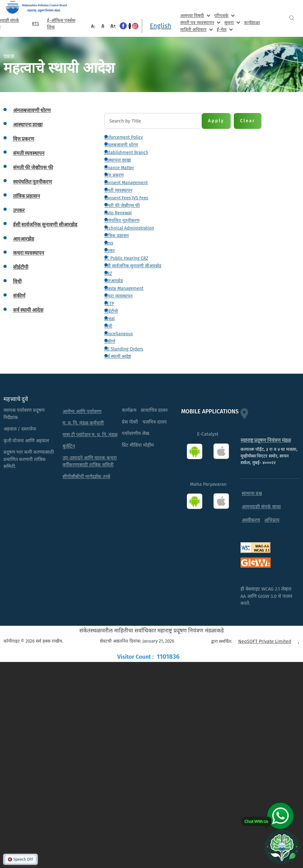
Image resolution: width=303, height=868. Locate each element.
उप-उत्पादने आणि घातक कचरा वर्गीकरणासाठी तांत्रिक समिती (90, 461)
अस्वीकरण (251, 520)
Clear (248, 121)
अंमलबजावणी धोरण (121, 145)
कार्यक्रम (129, 410)
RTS (36, 24)
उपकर (110, 251)
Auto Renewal (118, 213)
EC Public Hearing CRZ (126, 258)
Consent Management (126, 183)
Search (292, 18)
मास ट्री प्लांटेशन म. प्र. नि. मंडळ (90, 435)
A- (93, 26)
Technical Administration (129, 228)
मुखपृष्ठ (9, 56)
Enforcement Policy (124, 137)
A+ (113, 26)
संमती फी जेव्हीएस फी (122, 206)
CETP (109, 304)
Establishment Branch (126, 153)
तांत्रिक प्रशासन (117, 236)
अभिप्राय (272, 520)
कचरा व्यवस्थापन (119, 296)
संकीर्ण (110, 341)
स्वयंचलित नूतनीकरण (122, 220)
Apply (216, 121)
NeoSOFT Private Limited (265, 641)
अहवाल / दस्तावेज (20, 429)
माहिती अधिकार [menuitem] (196, 29)
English (160, 26)
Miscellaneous (119, 334)
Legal (110, 319)
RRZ (108, 274)
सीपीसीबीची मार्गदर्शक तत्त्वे (86, 477)
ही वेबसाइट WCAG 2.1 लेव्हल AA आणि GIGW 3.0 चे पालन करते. (266, 596)
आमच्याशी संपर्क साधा (261, 507)
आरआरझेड (114, 281)
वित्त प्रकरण (114, 175)
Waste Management (124, 288)
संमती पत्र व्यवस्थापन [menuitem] (200, 22)
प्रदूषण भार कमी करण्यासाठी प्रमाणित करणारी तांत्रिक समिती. (29, 459)
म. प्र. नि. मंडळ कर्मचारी (83, 423)
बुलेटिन (69, 446)
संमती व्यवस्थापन (118, 190)
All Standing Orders (124, 349)
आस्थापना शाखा (118, 160)
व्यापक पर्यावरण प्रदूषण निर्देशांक (24, 414)
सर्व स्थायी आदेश (118, 356)
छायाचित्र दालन (154, 410)
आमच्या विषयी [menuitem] (195, 15)
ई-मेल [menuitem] (224, 29)
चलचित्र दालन (155, 422)
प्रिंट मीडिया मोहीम (138, 445)
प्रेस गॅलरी (130, 422)
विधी (108, 326)
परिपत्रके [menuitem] (224, 15)
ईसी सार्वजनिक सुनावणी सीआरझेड (133, 266)
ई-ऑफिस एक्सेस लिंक (61, 24)
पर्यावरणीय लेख (135, 433)
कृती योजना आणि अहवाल (26, 441)
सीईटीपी (111, 311)
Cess (109, 243)
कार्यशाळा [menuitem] (252, 23)
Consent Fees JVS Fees (126, 198)
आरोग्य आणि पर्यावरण (82, 411)
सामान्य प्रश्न (252, 493)
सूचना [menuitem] (231, 22)
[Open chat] (282, 847)
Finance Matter (119, 168)
